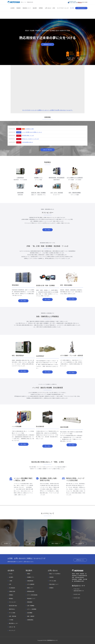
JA (71, 8)
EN (73, 8)
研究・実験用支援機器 (75, 193)
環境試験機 (20, 193)
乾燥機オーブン (38, 178)
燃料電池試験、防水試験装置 (57, 178)
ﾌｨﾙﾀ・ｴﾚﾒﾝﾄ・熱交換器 (57, 193)
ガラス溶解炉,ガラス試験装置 (75, 178)
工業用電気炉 (20, 178)
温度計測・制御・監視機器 (38, 193)
